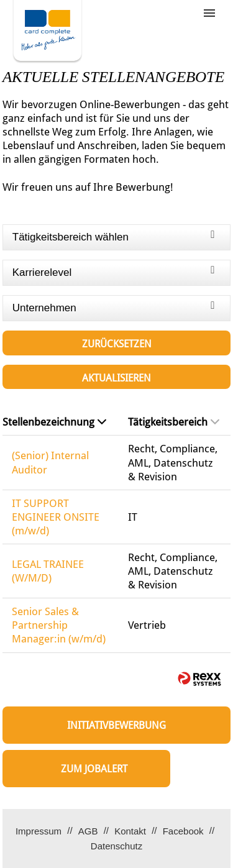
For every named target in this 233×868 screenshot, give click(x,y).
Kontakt (130, 831)
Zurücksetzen (117, 344)
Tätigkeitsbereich (174, 422)
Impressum (39, 831)
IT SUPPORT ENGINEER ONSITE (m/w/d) (56, 517)
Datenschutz (116, 846)
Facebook (183, 831)
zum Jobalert (94, 769)
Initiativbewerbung (116, 725)
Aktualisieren (116, 378)
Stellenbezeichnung (54, 422)
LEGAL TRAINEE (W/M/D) (48, 571)
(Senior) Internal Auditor (50, 462)
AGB (88, 831)
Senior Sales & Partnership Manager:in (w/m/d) (59, 625)
